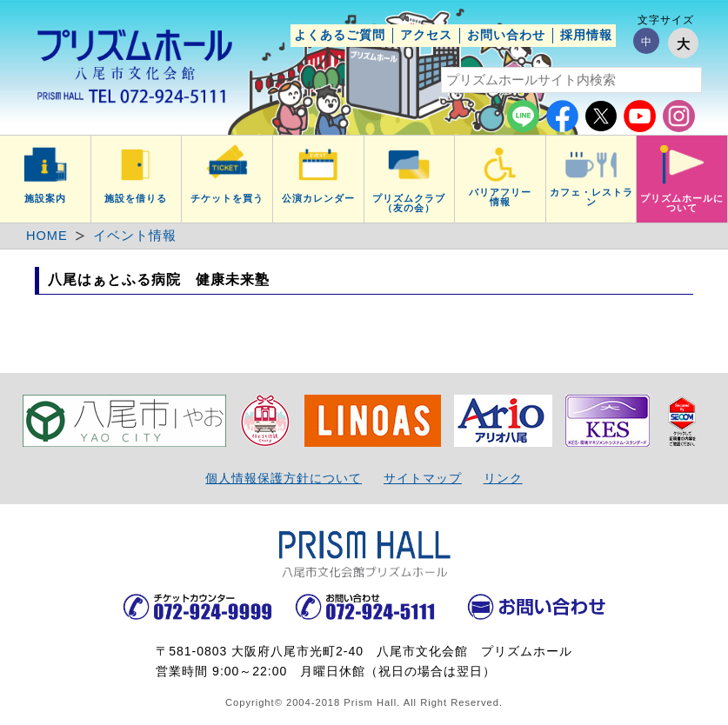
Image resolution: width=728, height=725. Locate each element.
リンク (503, 478)
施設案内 (45, 198)
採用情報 (586, 35)
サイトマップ (423, 478)
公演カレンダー (318, 198)
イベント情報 (135, 236)
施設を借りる (136, 198)
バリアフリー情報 (500, 197)
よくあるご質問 (340, 35)
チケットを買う (227, 198)
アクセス (426, 35)
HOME (47, 236)
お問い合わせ (506, 35)
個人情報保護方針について (284, 478)
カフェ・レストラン (591, 197)
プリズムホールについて (682, 203)
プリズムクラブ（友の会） (409, 203)
